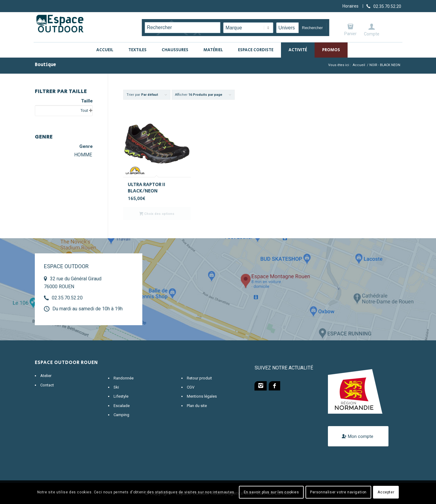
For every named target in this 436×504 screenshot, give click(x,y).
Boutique (45, 65)
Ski (116, 387)
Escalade (122, 406)
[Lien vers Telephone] (384, 6)
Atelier (46, 376)
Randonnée (124, 378)
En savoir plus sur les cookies (271, 492)
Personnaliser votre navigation (338, 492)
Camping (121, 415)
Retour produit (199, 378)
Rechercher (312, 28)
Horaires (350, 6)
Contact (47, 385)
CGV (191, 387)
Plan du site (197, 406)
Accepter (386, 492)
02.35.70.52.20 (67, 298)
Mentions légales (202, 396)
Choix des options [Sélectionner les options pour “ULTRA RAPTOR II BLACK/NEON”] (157, 214)
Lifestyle (121, 396)
